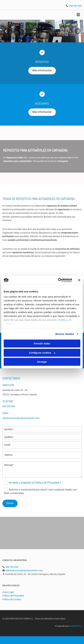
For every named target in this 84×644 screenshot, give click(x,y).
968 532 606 (75, 6)
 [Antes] (6, 31)
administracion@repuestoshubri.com (21, 418)
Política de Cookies (12, 599)
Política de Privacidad (13, 596)
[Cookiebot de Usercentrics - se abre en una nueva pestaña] (58, 280)
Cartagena (63, 161)
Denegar (42, 362)
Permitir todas (42, 343)
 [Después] (78, 31)
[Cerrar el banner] (79, 280)
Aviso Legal (8, 592)
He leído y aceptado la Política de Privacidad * (35, 483)
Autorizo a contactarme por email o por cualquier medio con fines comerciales (40, 491)
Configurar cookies (42, 353)
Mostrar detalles (65, 334)
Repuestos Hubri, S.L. (17, 158)
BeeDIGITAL (76, 626)
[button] (42, 71)
